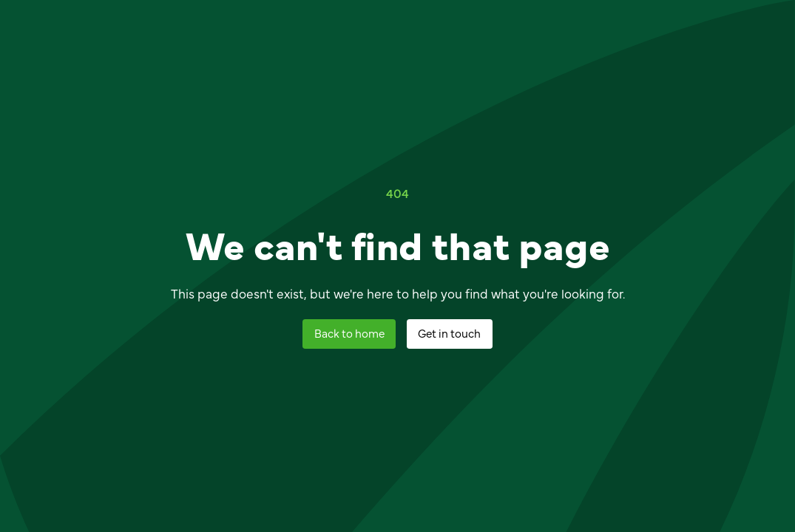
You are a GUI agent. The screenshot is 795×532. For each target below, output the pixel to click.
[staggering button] (349, 334)
